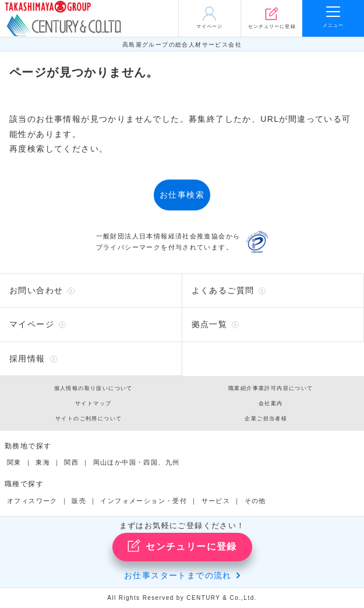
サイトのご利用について (89, 419)
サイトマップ (93, 403)
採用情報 (27, 359)
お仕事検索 (182, 195)
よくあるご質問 (223, 290)
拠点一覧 (210, 324)
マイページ (32, 324)
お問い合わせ (36, 290)
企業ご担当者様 (266, 419)
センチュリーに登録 (182, 546)
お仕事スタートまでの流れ (178, 575)
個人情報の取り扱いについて (93, 388)
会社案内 (271, 403)
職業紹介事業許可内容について (271, 388)
